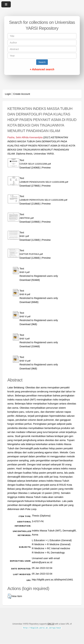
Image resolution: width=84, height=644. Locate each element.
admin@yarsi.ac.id (42, 562)
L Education (38, 540)
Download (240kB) (30, 168)
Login (8, 94)
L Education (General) (60, 540)
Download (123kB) (30, 240)
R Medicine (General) (59, 544)
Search (42, 62)
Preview (46, 168)
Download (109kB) (30, 222)
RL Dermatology (56, 553)
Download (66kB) (29, 302)
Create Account (22, 94)
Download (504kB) (30, 280)
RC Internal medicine (58, 548)
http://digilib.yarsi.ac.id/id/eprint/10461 (52, 580)
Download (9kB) (28, 324)
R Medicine (38, 544)
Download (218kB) (30, 204)
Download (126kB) (30, 258)
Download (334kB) (30, 346)
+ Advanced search (42, 69)
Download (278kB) (30, 186)
